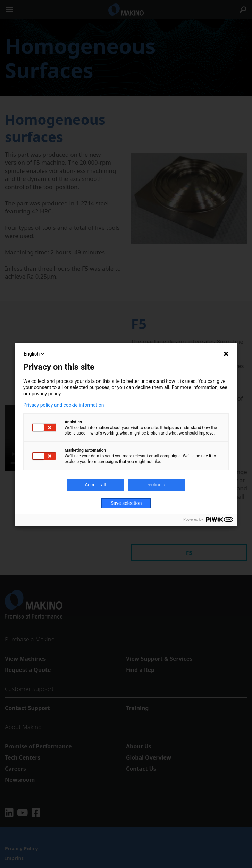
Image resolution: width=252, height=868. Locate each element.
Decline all (157, 485)
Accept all (95, 485)
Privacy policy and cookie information (64, 405)
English (34, 354)
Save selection (126, 503)
